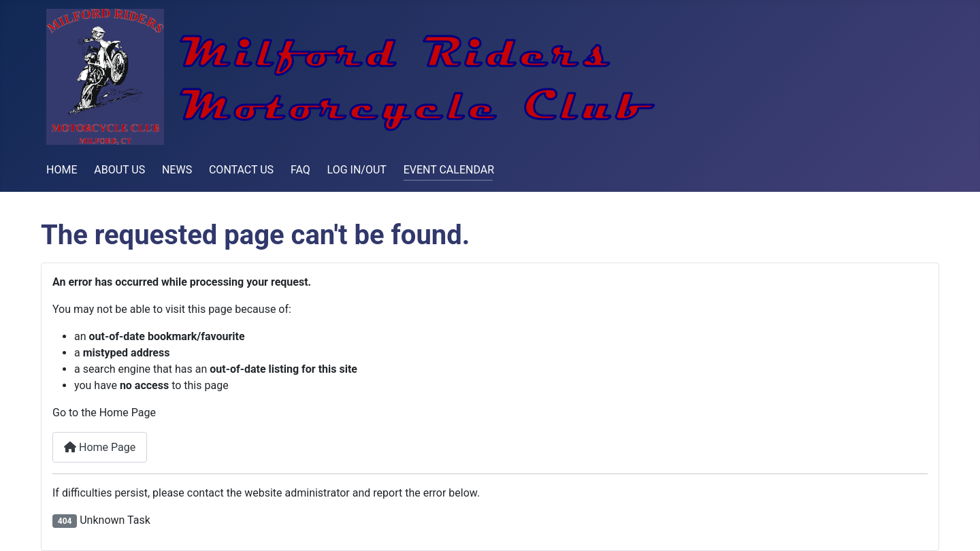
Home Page (100, 447)
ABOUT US (119, 170)
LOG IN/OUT (357, 170)
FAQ (300, 170)
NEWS (177, 170)
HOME (62, 170)
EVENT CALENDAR (449, 170)
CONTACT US (241, 170)
